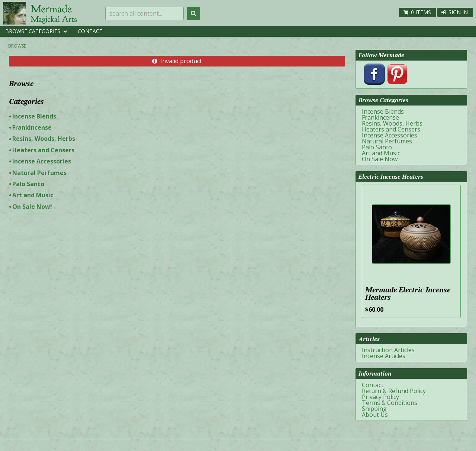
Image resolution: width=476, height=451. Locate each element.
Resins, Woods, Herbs (44, 139)
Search (193, 13)
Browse (17, 46)
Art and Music (33, 195)
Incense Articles (384, 356)
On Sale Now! (32, 207)
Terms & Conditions (390, 403)
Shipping (374, 409)
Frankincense (32, 127)
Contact (90, 31)
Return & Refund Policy (394, 391)
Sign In (458, 12)
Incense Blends (34, 116)
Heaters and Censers (43, 150)
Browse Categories (33, 31)
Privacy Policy (380, 397)
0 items (421, 12)
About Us (375, 415)
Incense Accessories (42, 161)
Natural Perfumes (39, 173)
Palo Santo (28, 184)
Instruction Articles (388, 350)
